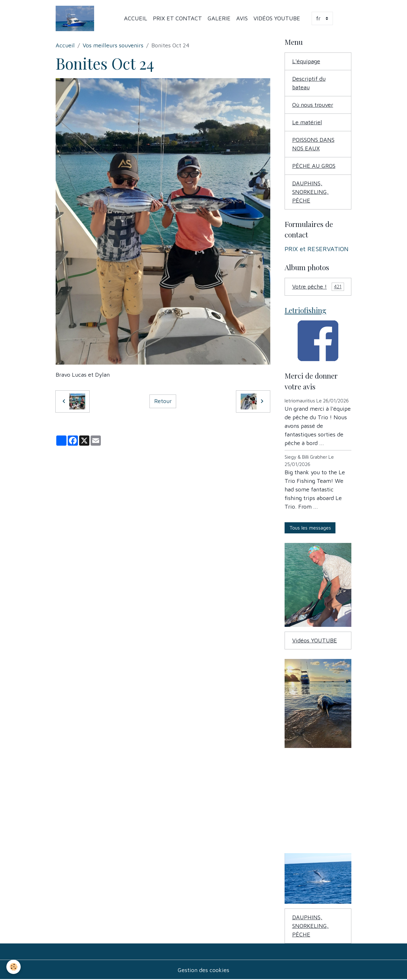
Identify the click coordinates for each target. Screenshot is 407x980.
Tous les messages (310, 528)
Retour (163, 401)
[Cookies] (14, 967)
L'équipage (306, 61)
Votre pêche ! (318, 287)
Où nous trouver (313, 105)
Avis (242, 18)
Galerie (219, 18)
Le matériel (307, 122)
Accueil (136, 18)
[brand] (76, 18)
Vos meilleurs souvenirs (113, 45)
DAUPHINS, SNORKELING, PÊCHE (310, 192)
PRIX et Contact (177, 18)
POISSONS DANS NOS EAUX (313, 144)
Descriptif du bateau (309, 83)
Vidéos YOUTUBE (277, 18)
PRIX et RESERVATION (317, 249)
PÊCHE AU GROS (314, 166)
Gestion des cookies (203, 970)
